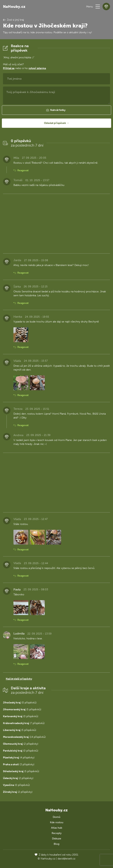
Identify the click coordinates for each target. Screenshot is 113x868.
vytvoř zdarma (37, 68)
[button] (98, 7)
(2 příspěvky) (21, 744)
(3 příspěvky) (19, 764)
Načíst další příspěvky (19, 679)
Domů (56, 817)
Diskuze (57, 839)
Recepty (57, 833)
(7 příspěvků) (24, 723)
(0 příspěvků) (20, 703)
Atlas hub (57, 828)
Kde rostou (57, 822)
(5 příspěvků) (22, 709)
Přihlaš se (9, 68)
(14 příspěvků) (24, 737)
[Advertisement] (56, 223)
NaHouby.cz (14, 7)
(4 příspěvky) (19, 758)
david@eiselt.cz (66, 859)
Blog (56, 844)
